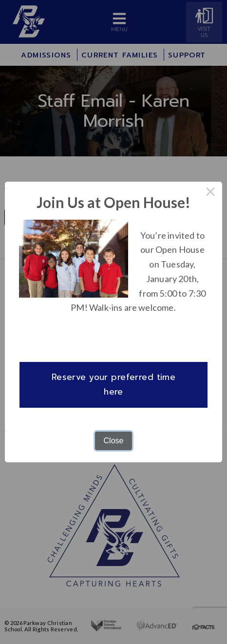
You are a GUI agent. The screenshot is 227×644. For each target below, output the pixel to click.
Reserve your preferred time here (114, 384)
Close (114, 441)
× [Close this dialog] (210, 193)
